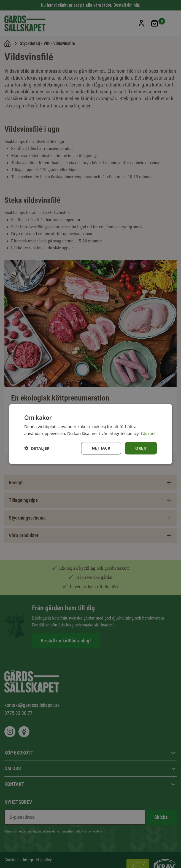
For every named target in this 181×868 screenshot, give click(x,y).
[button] (37, 448)
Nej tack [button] (101, 448)
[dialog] (90, 434)
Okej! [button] (141, 448)
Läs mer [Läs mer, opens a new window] (148, 433)
